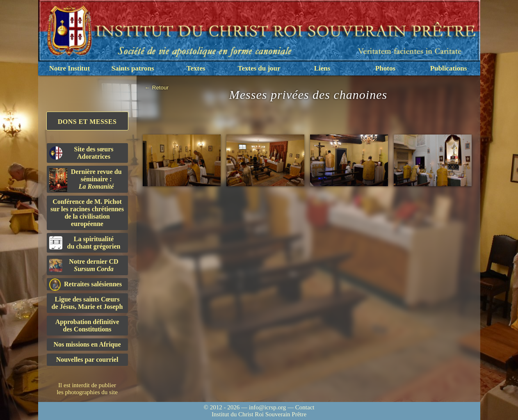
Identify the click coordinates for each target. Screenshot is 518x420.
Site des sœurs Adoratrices (81, 153)
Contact (305, 407)
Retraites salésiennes (86, 284)
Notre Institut (70, 68)
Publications (449, 68)
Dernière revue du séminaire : (86, 180)
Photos (385, 68)
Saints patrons (132, 68)
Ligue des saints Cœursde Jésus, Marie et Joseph (87, 303)
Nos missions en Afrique (87, 344)
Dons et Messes (87, 122)
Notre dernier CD (84, 265)
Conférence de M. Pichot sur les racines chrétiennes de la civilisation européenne (87, 213)
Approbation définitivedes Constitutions (87, 325)
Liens (322, 68)
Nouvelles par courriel (87, 360)
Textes (196, 68)
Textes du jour (259, 68)
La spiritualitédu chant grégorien (85, 243)
